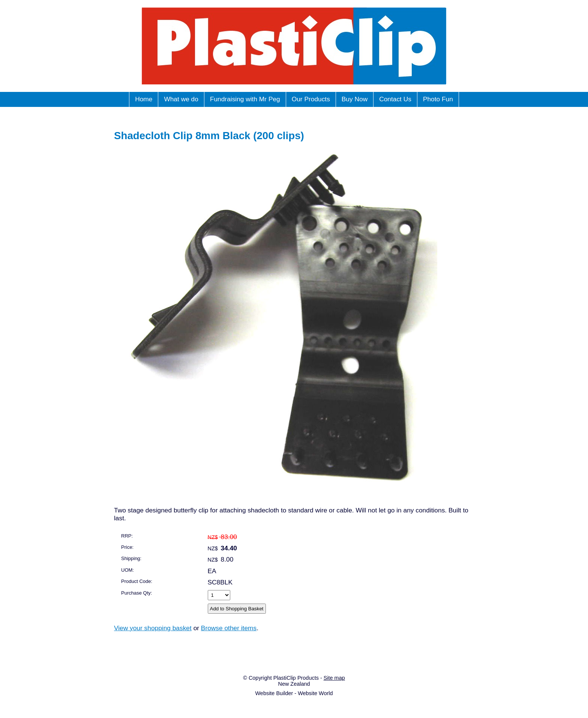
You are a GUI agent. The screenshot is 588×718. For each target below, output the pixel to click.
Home (144, 99)
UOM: (127, 570)
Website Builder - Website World (294, 693)
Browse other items (229, 628)
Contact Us (395, 99)
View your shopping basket (153, 628)
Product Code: (137, 581)
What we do (181, 99)
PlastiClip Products (296, 678)
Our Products (311, 99)
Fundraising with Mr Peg (245, 99)
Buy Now (355, 99)
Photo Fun (438, 99)
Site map (334, 678)
